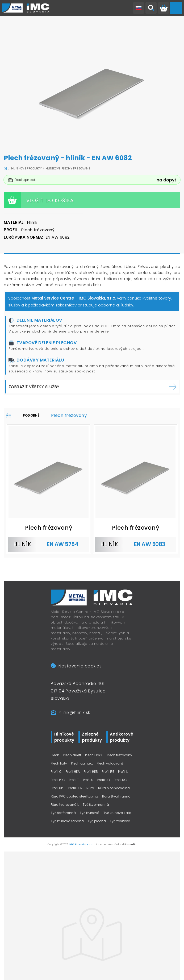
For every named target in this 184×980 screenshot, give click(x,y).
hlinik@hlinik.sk (74, 713)
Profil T (74, 780)
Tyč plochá (97, 821)
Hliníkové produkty (27, 168)
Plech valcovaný (110, 763)
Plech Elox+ (94, 755)
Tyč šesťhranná (63, 813)
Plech (55, 755)
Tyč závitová (120, 821)
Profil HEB (91, 772)
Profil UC (120, 780)
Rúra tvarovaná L (65, 805)
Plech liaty (59, 763)
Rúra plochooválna (114, 788)
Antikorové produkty (122, 737)
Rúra (90, 788)
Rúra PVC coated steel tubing (74, 796)
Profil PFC (58, 780)
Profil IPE (108, 772)
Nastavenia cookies (76, 666)
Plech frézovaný (120, 755)
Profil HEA (73, 772)
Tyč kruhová (90, 813)
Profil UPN (75, 788)
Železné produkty (92, 737)
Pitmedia (130, 844)
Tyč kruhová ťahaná (67, 821)
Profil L (123, 772)
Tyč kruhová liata (117, 813)
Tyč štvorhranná (96, 805)
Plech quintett (82, 763)
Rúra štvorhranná (116, 796)
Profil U (88, 780)
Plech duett (72, 755)
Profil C (56, 772)
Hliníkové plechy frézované (68, 168)
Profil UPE (58, 788)
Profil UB (104, 780)
